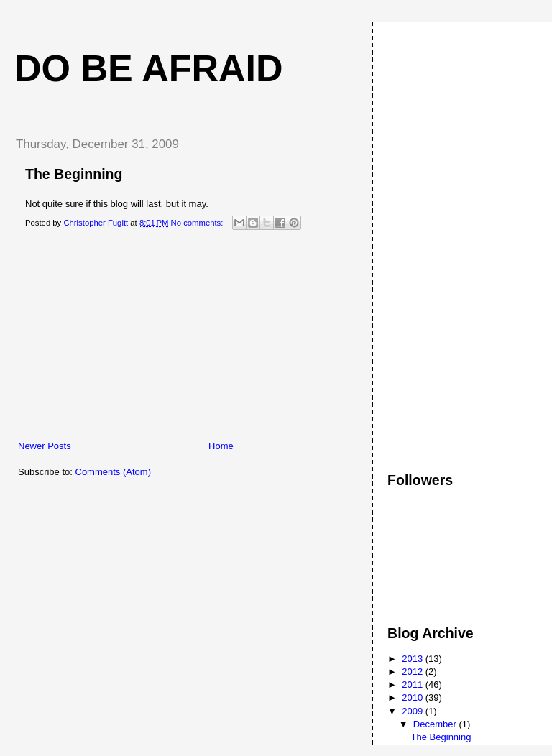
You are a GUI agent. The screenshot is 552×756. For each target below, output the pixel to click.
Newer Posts (45, 446)
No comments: (198, 223)
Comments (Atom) (113, 472)
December (436, 724)
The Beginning (74, 174)
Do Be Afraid (149, 68)
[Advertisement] (111, 339)
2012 (414, 672)
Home (221, 446)
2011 (414, 684)
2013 (414, 659)
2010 (414, 697)
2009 (414, 711)
